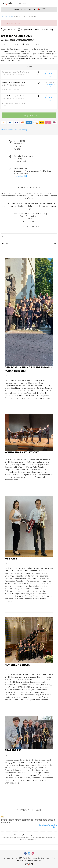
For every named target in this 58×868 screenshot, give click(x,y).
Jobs (53, 858)
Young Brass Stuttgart (22, 452)
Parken (5, 243)
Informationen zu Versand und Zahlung (14, 130)
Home (4, 16)
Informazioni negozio (10, 858)
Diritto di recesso (44, 858)
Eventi (10, 16)
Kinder (5, 237)
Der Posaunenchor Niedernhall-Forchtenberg (28, 369)
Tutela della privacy (30, 858)
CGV (20, 858)
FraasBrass (13, 750)
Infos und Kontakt (21, 176)
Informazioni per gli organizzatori (29, 860)
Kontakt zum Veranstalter (48, 825)
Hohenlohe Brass (17, 665)
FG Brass (11, 558)
